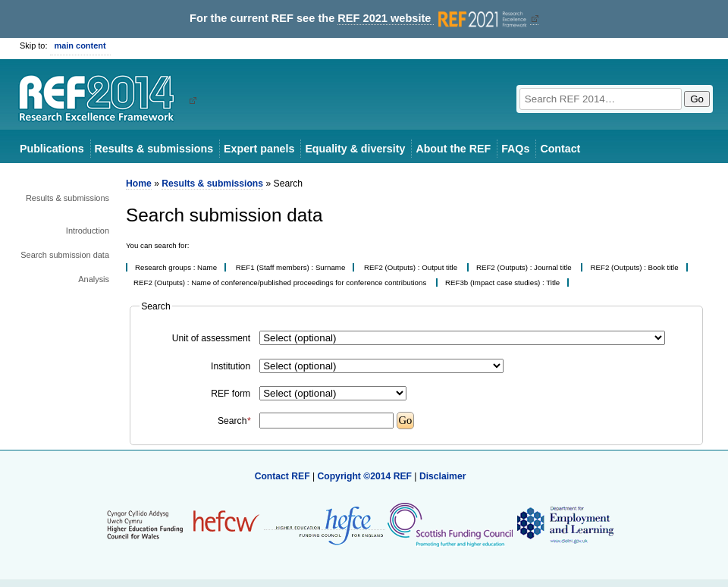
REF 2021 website (433, 19)
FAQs (515, 149)
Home (139, 184)
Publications (52, 149)
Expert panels (259, 149)
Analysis (94, 279)
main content (80, 46)
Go (697, 99)
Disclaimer (443, 476)
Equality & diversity (355, 149)
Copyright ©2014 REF (366, 476)
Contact (560, 149)
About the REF (453, 149)
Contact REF (282, 476)
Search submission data (65, 255)
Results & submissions (154, 149)
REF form (231, 394)
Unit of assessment (211, 338)
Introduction (88, 231)
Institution (231, 366)
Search (234, 421)
